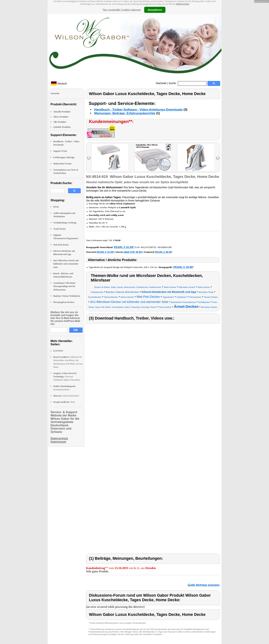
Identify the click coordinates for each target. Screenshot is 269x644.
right (218, 158)
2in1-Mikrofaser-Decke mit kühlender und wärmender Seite (66, 264)
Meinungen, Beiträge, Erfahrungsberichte (125, 113)
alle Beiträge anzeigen (205, 585)
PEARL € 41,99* (124, 247)
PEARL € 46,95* (164, 252)
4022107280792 (148, 247)
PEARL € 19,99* (183, 267)
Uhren (64, 402)
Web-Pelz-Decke (61, 245)
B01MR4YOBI (165, 247)
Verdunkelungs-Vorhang (65, 223)
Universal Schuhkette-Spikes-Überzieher (67, 377)
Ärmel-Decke (59, 229)
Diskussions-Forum (62, 164)
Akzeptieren (155, 10)
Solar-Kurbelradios (66, 396)
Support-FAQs (60, 151)
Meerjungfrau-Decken (64, 302)
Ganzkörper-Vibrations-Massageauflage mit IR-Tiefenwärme (65, 286)
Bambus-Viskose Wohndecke (67, 296)
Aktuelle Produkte (62, 112)
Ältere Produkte (61, 117)
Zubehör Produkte (62, 127)
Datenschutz (183, 4)
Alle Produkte (60, 122)
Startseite (161, 83)
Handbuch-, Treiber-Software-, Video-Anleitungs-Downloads (138, 110)
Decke (56, 207)
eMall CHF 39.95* (133, 252)
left (89, 158)
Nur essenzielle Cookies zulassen (122, 10)
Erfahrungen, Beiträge (64, 157)
